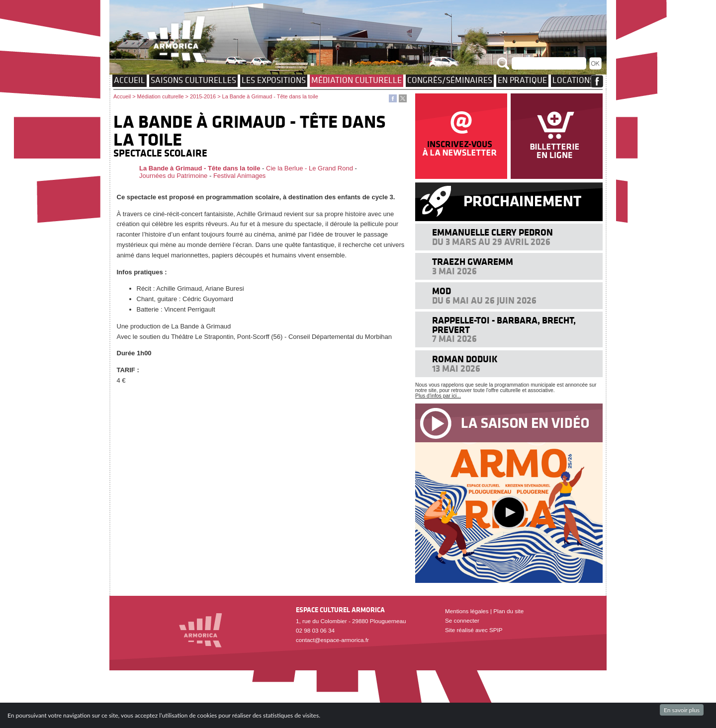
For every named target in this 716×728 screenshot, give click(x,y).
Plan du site (508, 611)
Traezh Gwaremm (473, 262)
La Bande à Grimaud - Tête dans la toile (200, 168)
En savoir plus (682, 710)
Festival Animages (240, 176)
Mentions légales (467, 611)
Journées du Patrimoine (173, 176)
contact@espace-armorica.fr (332, 640)
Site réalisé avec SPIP (474, 630)
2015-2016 (203, 96)
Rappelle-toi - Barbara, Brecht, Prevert (504, 325)
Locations (573, 80)
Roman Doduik (465, 359)
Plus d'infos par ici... (438, 396)
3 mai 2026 (454, 271)
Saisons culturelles (193, 80)
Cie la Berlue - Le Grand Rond (310, 168)
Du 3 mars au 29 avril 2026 (491, 242)
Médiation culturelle (357, 80)
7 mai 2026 (454, 339)
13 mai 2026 (456, 368)
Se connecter (462, 620)
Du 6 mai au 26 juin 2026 (484, 300)
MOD (442, 291)
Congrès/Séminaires (450, 80)
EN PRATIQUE (522, 80)
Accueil (130, 80)
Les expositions (274, 80)
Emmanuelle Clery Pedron (492, 232)
